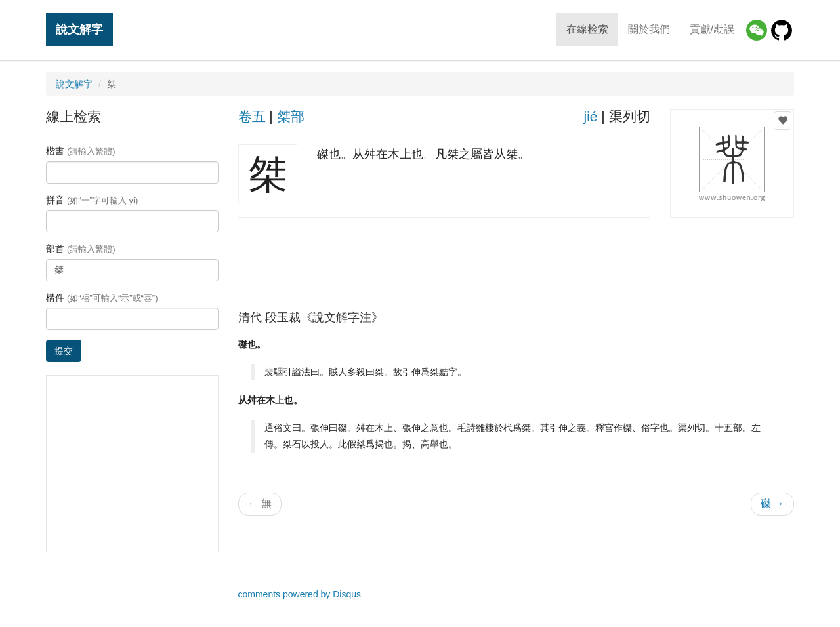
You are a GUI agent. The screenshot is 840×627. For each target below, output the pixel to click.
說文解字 (79, 29)
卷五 (252, 116)
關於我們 (649, 29)
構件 (102, 298)
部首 (81, 249)
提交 (64, 351)
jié (590, 116)
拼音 (92, 200)
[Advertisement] (516, 260)
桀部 (291, 116)
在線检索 (587, 29)
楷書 (81, 151)
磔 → (772, 503)
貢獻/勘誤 (712, 29)
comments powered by (300, 594)
